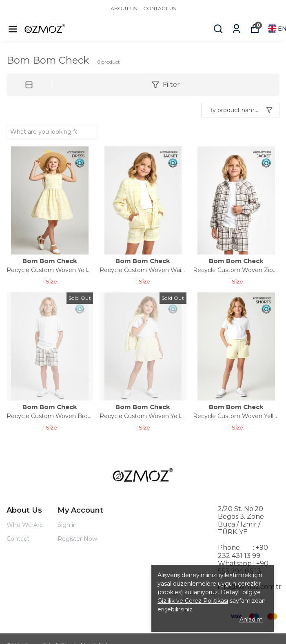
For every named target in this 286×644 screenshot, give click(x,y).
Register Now (77, 539)
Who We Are (25, 525)
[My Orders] (236, 29)
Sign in (67, 525)
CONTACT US (160, 8)
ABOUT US (124, 8)
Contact (18, 539)
